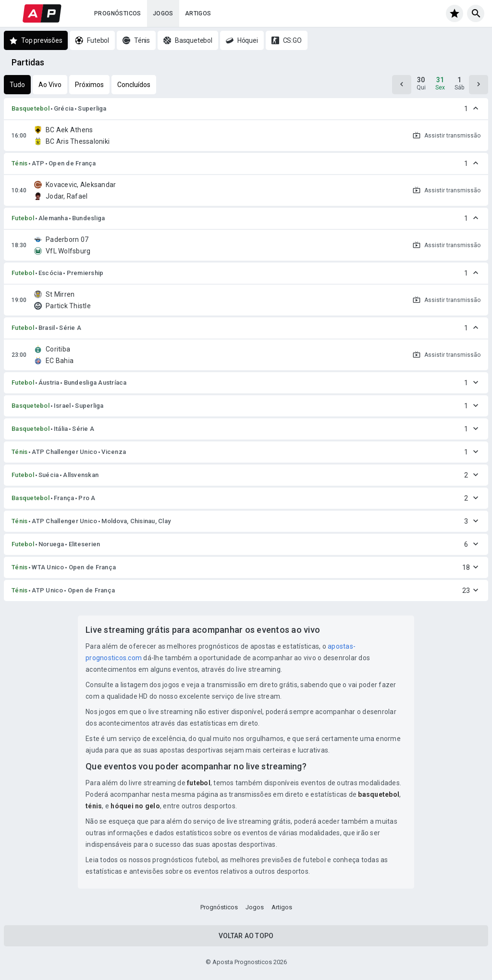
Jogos (163, 13)
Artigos (198, 13)
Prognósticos (118, 13)
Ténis (19, 163)
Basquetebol (31, 108)
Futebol (23, 218)
